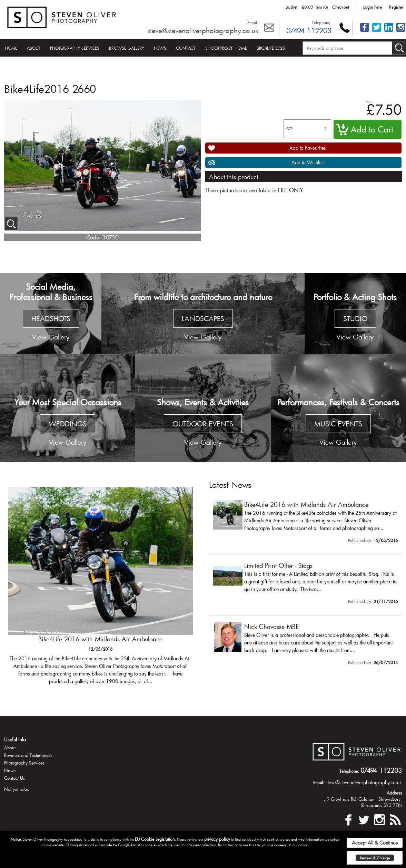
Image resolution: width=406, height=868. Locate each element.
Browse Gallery (127, 48)
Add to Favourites (308, 148)
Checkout (341, 7)
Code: (93, 237)
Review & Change (375, 858)
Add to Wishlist (308, 162)
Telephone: (322, 22)
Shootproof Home (226, 48)
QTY (290, 129)
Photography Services (75, 48)
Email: (253, 22)
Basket (291, 7)
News (160, 48)
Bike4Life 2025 (271, 48)
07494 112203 (309, 30)
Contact (186, 48)
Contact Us (14, 778)
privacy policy (217, 839)
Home (11, 48)
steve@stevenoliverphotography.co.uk (203, 30)
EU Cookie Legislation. (155, 839)
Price (369, 102)
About (34, 48)
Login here (373, 7)
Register (396, 7)
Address (394, 793)
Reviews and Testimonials (28, 755)
